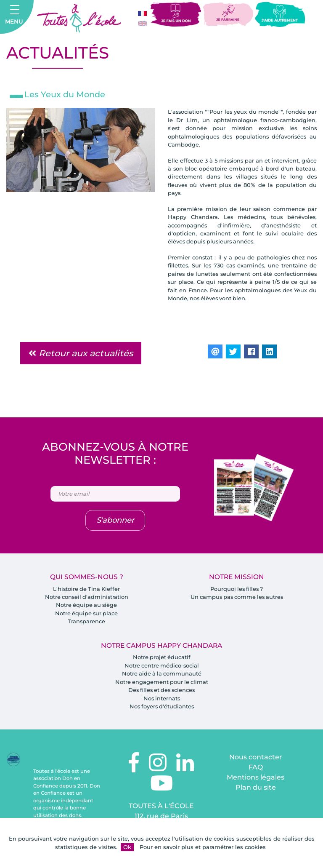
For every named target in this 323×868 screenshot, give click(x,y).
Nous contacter (256, 759)
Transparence (87, 622)
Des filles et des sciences (162, 691)
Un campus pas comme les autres (237, 598)
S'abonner (115, 521)
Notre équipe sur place (86, 614)
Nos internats (161, 700)
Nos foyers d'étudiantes (161, 708)
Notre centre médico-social (161, 667)
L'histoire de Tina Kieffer (86, 590)
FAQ (256, 769)
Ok (127, 847)
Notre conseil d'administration (87, 598)
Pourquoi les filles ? (237, 590)
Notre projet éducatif (162, 658)
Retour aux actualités (81, 354)
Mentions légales (255, 779)
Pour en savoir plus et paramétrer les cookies (203, 847)
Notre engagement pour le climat (162, 683)
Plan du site (256, 789)
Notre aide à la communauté (162, 675)
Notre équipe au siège (86, 606)
